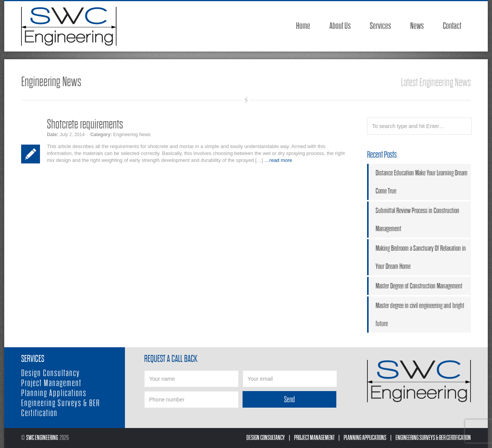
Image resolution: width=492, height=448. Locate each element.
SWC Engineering (42, 438)
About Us (340, 26)
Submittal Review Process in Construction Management (417, 220)
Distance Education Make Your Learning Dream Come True (421, 182)
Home (303, 26)
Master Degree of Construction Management (419, 286)
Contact (452, 26)
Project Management (51, 383)
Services (380, 26)
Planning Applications (54, 393)
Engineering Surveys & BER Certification (433, 438)
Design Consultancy (51, 373)
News (417, 26)
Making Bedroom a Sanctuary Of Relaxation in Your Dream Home (421, 257)
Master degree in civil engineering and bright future (420, 315)
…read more (278, 160)
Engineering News (132, 135)
